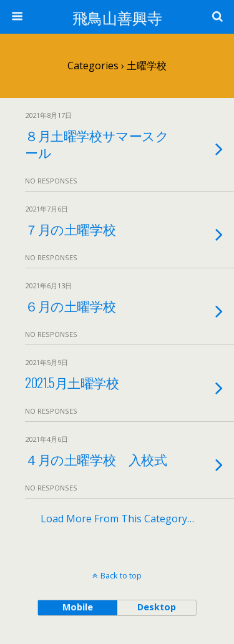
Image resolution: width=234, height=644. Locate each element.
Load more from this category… (117, 519)
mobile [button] (78, 607)
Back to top (121, 575)
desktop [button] (157, 607)
